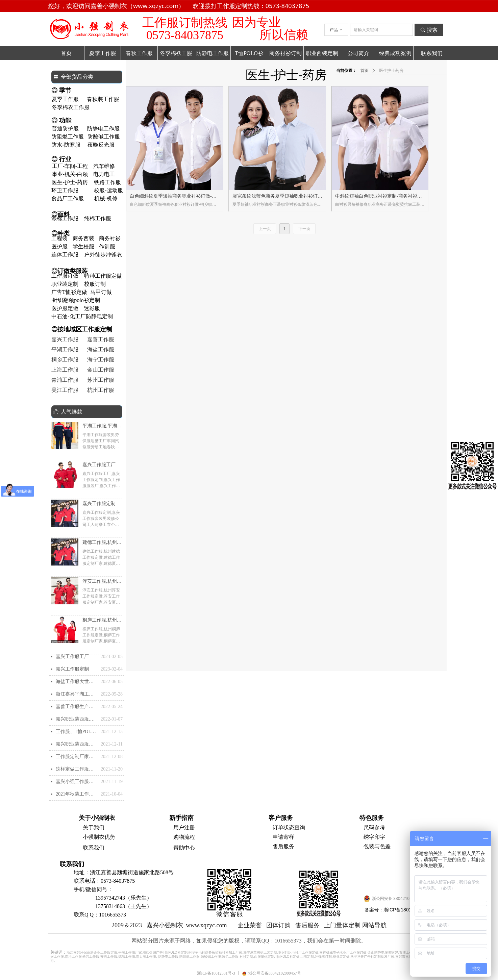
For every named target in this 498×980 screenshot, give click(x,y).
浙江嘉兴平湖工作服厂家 (77, 694)
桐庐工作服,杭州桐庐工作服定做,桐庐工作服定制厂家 (102, 621)
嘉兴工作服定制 (99, 504)
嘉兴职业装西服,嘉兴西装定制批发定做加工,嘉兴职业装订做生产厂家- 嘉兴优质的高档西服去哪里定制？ (77, 719)
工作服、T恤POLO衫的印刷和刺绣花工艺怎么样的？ (77, 732)
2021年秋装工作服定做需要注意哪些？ (77, 794)
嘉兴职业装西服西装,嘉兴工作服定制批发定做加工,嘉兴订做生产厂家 (77, 744)
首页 (365, 71)
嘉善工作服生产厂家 (77, 707)
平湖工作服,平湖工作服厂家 (102, 427)
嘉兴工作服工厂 (99, 465)
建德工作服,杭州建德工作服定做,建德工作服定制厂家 (102, 543)
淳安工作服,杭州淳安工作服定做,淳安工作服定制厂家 (102, 582)
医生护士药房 (391, 71)
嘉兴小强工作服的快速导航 (77, 782)
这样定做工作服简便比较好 (77, 769)
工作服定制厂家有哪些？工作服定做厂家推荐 (77, 757)
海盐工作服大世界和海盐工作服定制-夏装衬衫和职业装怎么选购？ (77, 682)
